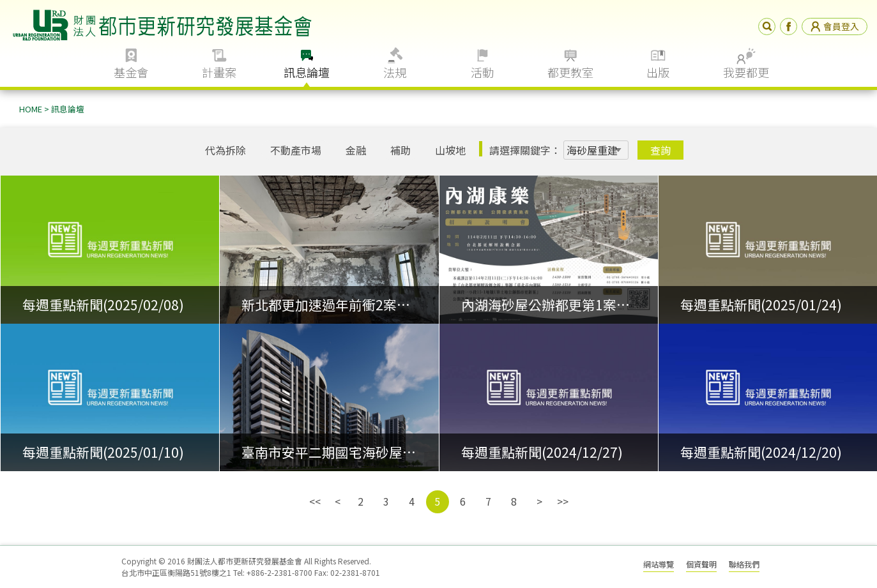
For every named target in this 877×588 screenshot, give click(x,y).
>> (563, 501)
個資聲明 (701, 564)
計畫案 (219, 72)
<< (315, 501)
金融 (356, 150)
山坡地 (450, 150)
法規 (395, 72)
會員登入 (835, 26)
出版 (658, 72)
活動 (482, 72)
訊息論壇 (307, 72)
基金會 (131, 72)
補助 (400, 150)
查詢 (660, 150)
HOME (31, 109)
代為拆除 (225, 150)
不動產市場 (296, 150)
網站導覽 (659, 564)
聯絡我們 (744, 564)
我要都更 (746, 72)
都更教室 (570, 72)
